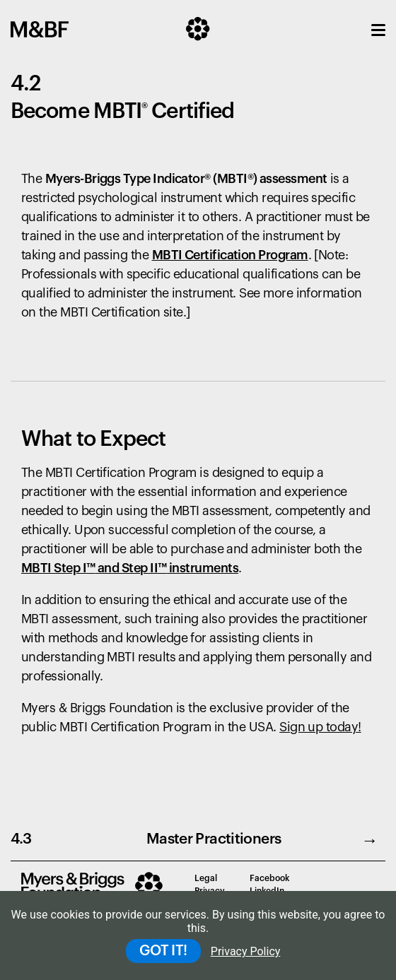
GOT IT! (163, 951)
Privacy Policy (246, 951)
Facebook (269, 878)
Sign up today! (320, 727)
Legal (206, 878)
